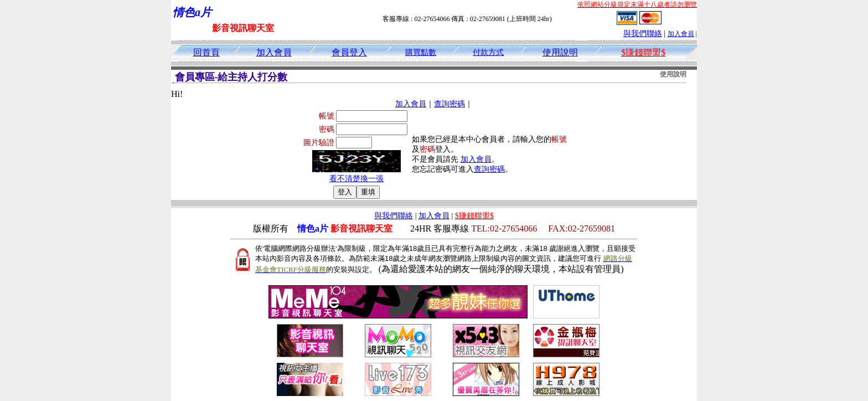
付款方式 (488, 52)
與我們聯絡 (643, 34)
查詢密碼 (449, 104)
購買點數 (421, 52)
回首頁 (206, 52)
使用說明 (560, 52)
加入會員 (681, 34)
